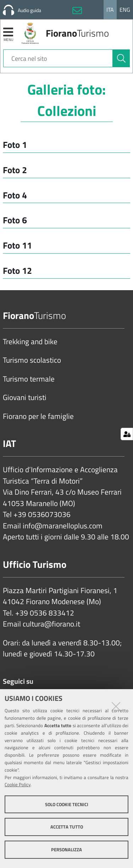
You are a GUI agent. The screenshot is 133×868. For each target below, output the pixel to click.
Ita (110, 10)
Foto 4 (15, 195)
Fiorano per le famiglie (38, 416)
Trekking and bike (30, 342)
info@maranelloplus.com (63, 526)
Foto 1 (15, 145)
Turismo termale (29, 379)
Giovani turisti (25, 398)
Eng (125, 10)
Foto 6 (15, 220)
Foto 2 (15, 170)
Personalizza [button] (66, 850)
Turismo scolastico (32, 360)
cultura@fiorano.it (51, 624)
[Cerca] (121, 58)
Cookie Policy (18, 784)
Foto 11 (17, 245)
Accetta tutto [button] (67, 827)
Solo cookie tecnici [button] (67, 804)
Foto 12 (17, 270)
